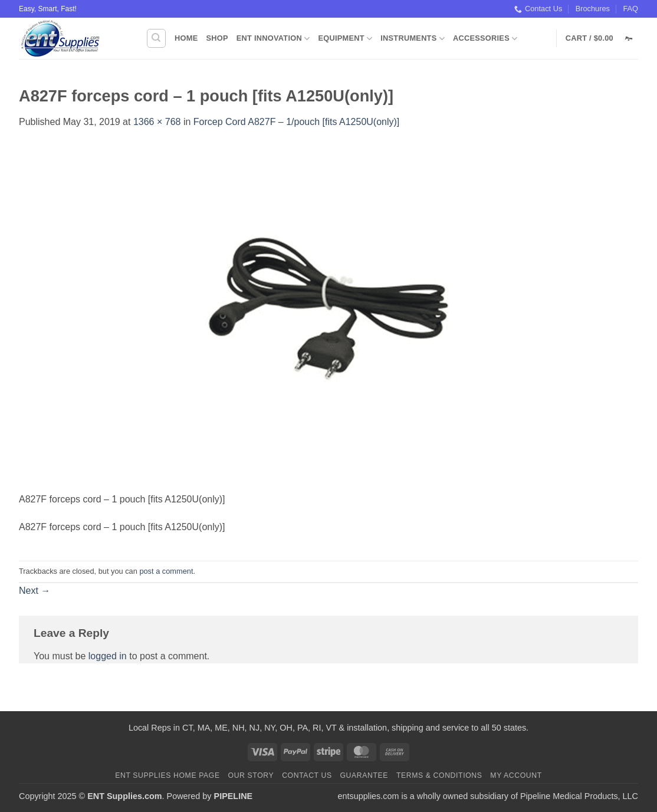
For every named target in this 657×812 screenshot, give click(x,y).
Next (35, 591)
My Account (516, 775)
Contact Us (538, 9)
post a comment (166, 571)
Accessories (485, 39)
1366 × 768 (157, 122)
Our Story (251, 775)
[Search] (156, 38)
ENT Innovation (273, 39)
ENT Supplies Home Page (167, 775)
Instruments (413, 39)
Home (186, 38)
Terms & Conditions (439, 775)
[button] (602, 38)
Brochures (593, 9)
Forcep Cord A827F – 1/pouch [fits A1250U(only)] (297, 122)
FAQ (630, 9)
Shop (217, 38)
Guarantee (364, 775)
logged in (108, 656)
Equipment (345, 39)
